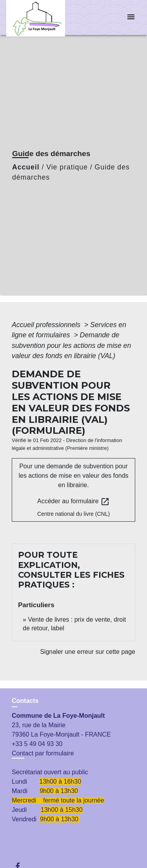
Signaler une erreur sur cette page (88, 652)
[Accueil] (36, 17)
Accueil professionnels (47, 325)
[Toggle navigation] (131, 17)
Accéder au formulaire (73, 502)
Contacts (25, 701)
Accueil (26, 167)
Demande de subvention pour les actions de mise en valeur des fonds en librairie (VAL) (71, 345)
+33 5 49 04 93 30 (37, 744)
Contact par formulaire (43, 753)
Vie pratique (67, 167)
